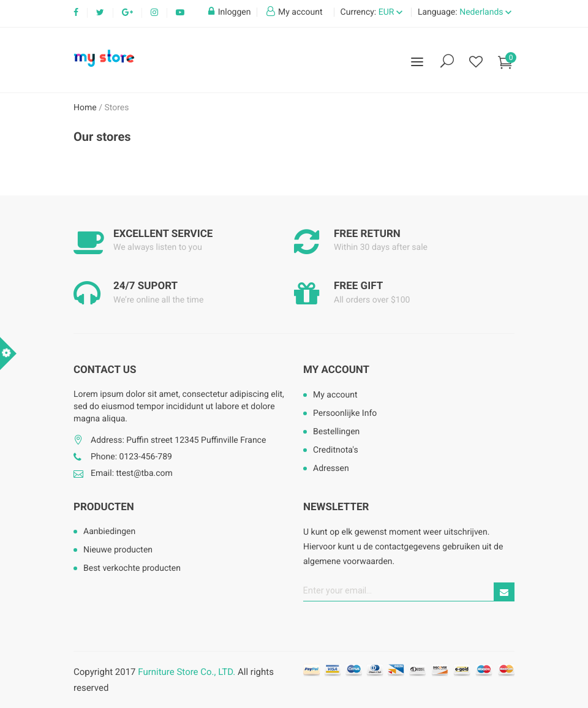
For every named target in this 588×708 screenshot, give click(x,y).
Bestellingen (336, 432)
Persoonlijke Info (345, 413)
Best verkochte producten (132, 568)
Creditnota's (336, 450)
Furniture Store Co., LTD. (187, 672)
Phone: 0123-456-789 (131, 457)
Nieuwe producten (118, 550)
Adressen (331, 469)
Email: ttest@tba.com (132, 473)
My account (336, 370)
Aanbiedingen (109, 532)
